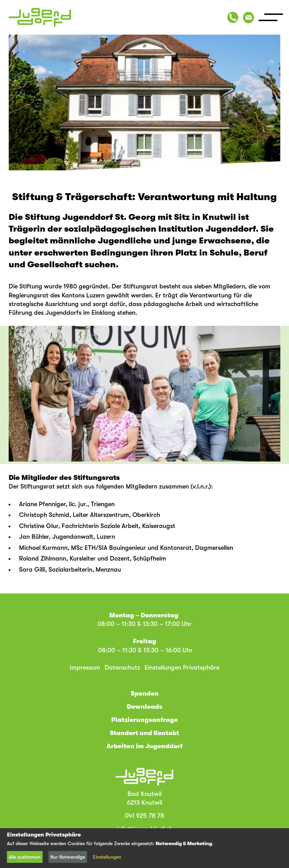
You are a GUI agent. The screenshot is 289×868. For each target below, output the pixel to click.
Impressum (85, 668)
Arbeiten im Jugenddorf (144, 746)
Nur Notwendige (68, 857)
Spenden (145, 693)
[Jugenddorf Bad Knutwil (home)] (40, 17)
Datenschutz (122, 668)
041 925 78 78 (144, 816)
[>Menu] (271, 17)
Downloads (145, 707)
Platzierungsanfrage (144, 720)
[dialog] (144, 848)
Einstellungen (107, 857)
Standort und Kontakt (144, 733)
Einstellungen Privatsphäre (182, 668)
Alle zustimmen (25, 857)
